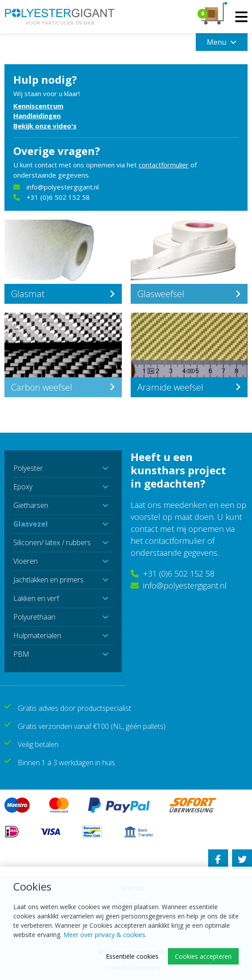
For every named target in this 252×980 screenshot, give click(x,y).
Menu (222, 42)
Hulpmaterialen (37, 635)
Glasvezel (31, 524)
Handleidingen (37, 116)
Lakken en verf (36, 598)
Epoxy (23, 487)
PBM (21, 654)
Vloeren (25, 561)
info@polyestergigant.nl (56, 187)
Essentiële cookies (132, 956)
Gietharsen (31, 505)
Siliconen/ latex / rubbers (52, 542)
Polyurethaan (34, 617)
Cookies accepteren (203, 956)
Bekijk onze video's (45, 126)
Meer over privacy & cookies (104, 935)
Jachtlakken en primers (48, 580)
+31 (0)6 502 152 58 (52, 197)
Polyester (28, 468)
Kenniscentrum (38, 106)
